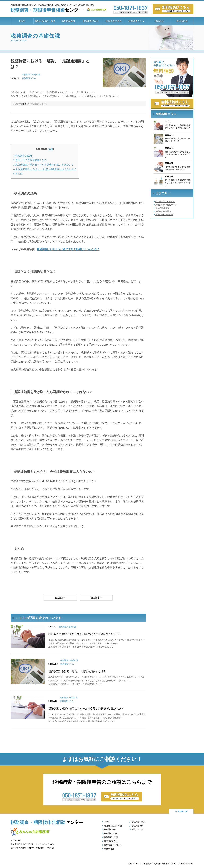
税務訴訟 (159, 21)
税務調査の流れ (91, 21)
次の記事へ (60, 598)
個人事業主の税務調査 (165, 202)
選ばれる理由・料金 (45, 21)
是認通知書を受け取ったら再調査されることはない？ (43, 165)
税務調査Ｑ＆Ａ (136, 21)
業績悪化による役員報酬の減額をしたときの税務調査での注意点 (178, 183)
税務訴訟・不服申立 (113, 845)
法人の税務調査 (162, 208)
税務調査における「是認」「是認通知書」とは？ (77, 671)
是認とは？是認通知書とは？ (30, 160)
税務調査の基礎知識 (31, 75)
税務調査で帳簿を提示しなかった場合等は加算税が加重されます (86, 709)
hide (51, 149)
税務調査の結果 (23, 156)
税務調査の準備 (114, 21)
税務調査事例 (68, 21)
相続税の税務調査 (163, 211)
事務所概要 (182, 21)
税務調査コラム (29, 78)
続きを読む (81, 647)
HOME (22, 21)
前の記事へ (96, 598)
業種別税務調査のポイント (167, 205)
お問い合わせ (137, 829)
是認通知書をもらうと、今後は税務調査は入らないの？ (45, 169)
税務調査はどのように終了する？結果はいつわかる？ (68, 249)
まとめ (18, 174)
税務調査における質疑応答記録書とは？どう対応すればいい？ (85, 634)
